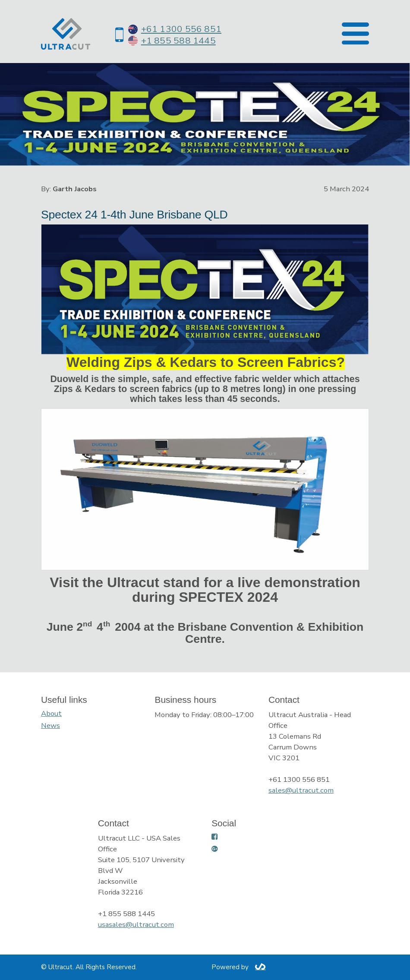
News (50, 726)
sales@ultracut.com (301, 790)
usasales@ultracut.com (136, 925)
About (51, 713)
